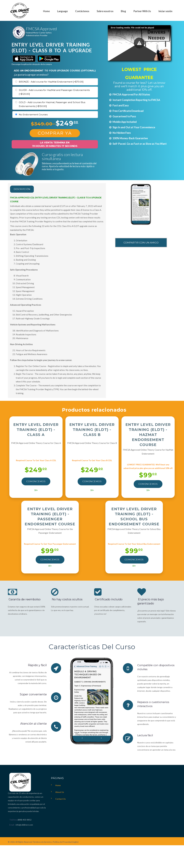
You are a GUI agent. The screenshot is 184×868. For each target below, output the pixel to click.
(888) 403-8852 (25, 820)
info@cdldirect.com (24, 825)
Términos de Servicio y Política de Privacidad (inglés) (56, 842)
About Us (60, 792)
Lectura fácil (146, 735)
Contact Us (61, 799)
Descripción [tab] (25, 189)
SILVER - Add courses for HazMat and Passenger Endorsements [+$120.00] (54, 92)
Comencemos (36, 481)
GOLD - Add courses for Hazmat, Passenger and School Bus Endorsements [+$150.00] (52, 104)
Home (58, 785)
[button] (139, 43)
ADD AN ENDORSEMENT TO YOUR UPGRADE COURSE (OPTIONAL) (55, 71)
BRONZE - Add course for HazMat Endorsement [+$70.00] (51, 82)
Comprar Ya (55, 133)
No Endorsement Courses (33, 115)
